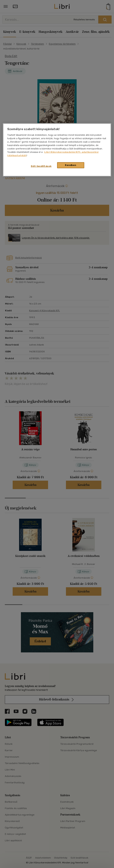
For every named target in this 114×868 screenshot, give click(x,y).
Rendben (71, 165)
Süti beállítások (41, 166)
